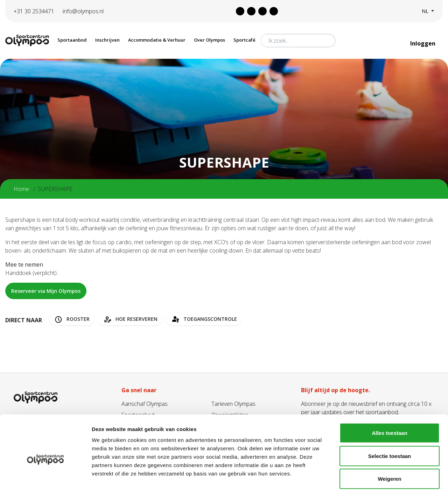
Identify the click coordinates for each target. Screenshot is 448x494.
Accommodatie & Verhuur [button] (157, 40)
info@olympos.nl (83, 11)
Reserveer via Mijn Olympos (46, 291)
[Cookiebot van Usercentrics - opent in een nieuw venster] (45, 480)
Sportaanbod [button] (72, 40)
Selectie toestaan (390, 425)
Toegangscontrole (204, 319)
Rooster (71, 319)
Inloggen (423, 43)
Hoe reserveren (130, 319)
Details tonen (378, 480)
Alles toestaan (390, 402)
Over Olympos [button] (209, 40)
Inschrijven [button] (107, 40)
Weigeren (389, 448)
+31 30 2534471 (34, 11)
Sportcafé (244, 40)
